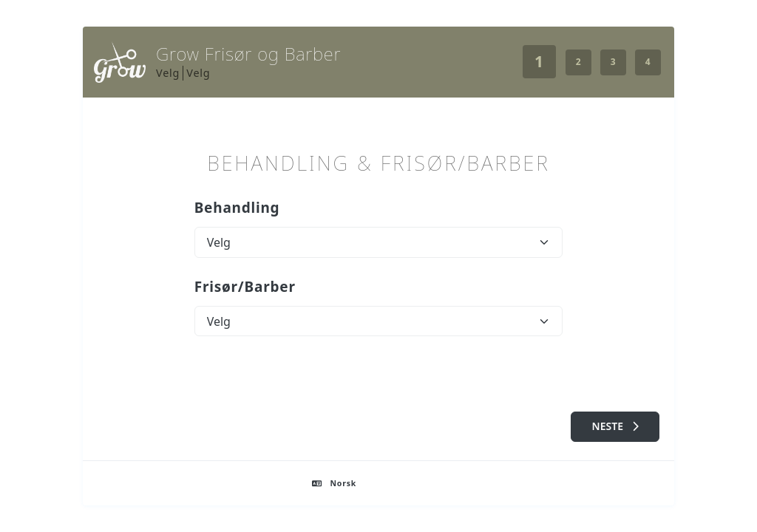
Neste (615, 426)
